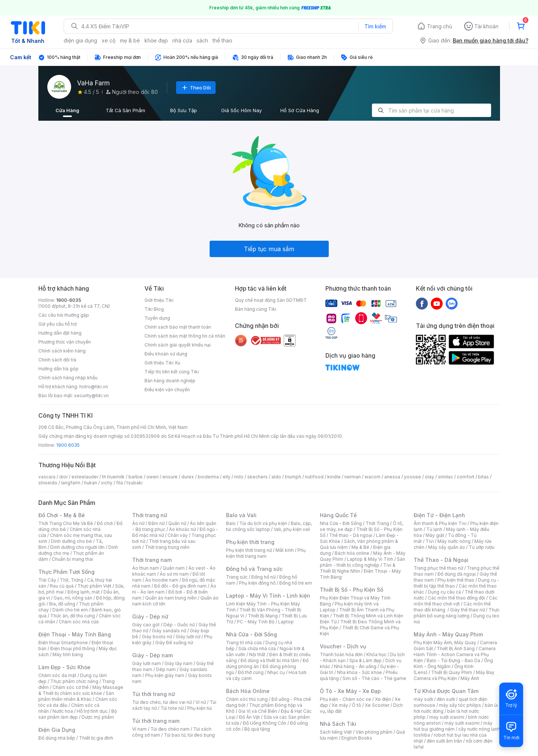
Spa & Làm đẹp (365, 660)
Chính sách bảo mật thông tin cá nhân (185, 336)
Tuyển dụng (157, 318)
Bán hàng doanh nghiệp (170, 381)
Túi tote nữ (172, 708)
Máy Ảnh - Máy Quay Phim (448, 634)
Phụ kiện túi (200, 708)
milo (239, 477)
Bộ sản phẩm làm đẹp (78, 714)
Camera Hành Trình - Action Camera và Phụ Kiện (455, 654)
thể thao (222, 40)
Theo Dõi (196, 88)
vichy (107, 483)
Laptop (286, 622)
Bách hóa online (352, 553)
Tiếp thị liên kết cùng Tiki (172, 372)
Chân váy (178, 535)
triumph (293, 477)
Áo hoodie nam (162, 580)
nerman (353, 477)
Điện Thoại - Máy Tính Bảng (75, 634)
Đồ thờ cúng (251, 672)
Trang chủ (440, 26)
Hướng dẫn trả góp (58, 369)
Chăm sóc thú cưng (247, 699)
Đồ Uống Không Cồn (265, 723)
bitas (483, 477)
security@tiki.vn (91, 396)
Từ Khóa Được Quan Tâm (446, 691)
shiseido (48, 483)
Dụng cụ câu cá (444, 592)
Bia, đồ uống (62, 604)
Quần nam (174, 568)
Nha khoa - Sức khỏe (359, 672)
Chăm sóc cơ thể (71, 687)
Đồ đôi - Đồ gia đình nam (180, 586)
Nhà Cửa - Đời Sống (252, 634)
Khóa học (376, 654)
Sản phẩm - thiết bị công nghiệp (362, 562)
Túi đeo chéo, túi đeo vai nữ (162, 702)
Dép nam (166, 669)
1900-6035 (69, 300)
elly (227, 477)
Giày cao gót (146, 625)
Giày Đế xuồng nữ (174, 643)
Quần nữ (177, 523)
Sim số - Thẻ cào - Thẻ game (374, 678)
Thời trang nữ (150, 515)
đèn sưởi (446, 699)
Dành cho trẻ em (70, 610)
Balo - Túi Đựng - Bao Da (453, 660)
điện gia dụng (80, 40)
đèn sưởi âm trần (444, 741)
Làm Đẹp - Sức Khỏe (64, 667)
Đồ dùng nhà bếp (57, 738)
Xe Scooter (377, 705)
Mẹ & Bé (360, 547)
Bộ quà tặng (257, 729)
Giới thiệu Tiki (159, 300)
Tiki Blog (154, 309)
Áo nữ (138, 523)
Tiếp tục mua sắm (269, 249)
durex (188, 477)
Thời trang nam (152, 560)
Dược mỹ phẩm (98, 717)
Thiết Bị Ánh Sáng (456, 649)
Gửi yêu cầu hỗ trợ (58, 324)
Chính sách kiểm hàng (62, 351)
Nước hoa (63, 711)
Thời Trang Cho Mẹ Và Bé (66, 523)
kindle (334, 477)
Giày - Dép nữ (150, 616)
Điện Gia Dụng (57, 730)
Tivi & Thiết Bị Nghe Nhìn (358, 568)
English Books (357, 738)
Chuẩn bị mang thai (72, 559)
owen (152, 477)
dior (63, 477)
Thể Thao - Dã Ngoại (441, 560)
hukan (91, 483)
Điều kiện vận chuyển (167, 390)
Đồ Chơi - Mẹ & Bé (62, 515)
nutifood (314, 477)
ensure (170, 477)
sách (202, 40)
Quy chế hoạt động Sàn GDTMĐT (271, 300)
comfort (466, 477)
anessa (392, 477)
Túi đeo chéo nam (170, 729)
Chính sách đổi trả (57, 360)
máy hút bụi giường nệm (453, 726)
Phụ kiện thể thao (456, 580)
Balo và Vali (241, 515)
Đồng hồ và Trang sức (254, 569)
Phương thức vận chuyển (65, 342)
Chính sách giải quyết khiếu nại (178, 345)
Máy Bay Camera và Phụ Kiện (454, 675)
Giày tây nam (179, 663)
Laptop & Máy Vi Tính (370, 559)
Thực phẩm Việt (94, 586)
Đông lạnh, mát (84, 592)
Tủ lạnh (434, 529)
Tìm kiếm (375, 26)
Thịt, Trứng (72, 580)
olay (429, 477)
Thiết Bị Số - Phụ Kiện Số (351, 590)
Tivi (430, 541)
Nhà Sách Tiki (338, 724)
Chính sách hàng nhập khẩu (68, 378)
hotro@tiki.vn (94, 387)
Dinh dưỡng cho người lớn (77, 547)
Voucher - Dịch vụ (343, 646)
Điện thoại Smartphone (63, 643)
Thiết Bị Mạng (263, 616)
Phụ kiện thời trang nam (266, 553)
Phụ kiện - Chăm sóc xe (346, 699)
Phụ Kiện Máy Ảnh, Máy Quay (445, 643)
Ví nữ (201, 702)
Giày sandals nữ (169, 631)
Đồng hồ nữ (263, 577)
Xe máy (340, 705)
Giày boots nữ (157, 637)
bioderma (208, 477)
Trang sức (237, 577)
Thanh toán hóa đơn (341, 654)
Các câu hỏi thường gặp (64, 315)
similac (445, 477)
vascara (47, 477)
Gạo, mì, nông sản (73, 598)
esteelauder (85, 477)
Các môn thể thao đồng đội (456, 598)
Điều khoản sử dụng (166, 354)
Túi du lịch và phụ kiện (263, 523)
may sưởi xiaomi (447, 717)
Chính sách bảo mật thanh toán (178, 327)
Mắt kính (285, 550)
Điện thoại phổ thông (73, 649)
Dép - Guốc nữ (179, 625)
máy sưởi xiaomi (462, 723)
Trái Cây (47, 580)
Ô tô (356, 705)
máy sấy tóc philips (460, 705)
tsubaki (135, 483)
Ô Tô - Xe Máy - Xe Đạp (350, 691)
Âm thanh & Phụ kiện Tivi (440, 523)
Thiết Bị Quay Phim (452, 672)
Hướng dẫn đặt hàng (60, 333)
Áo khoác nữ (182, 529)
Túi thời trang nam (156, 721)
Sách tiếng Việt (336, 732)
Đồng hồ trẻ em (296, 583)
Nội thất (257, 654)
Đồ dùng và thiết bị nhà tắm (270, 660)
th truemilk (113, 477)
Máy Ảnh (470, 678)
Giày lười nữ (188, 637)
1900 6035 (68, 445)
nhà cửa (182, 40)
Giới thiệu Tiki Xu (162, 363)
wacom (373, 477)
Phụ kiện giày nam (165, 675)
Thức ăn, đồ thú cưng (73, 616)
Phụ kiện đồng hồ (257, 583)
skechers (257, 477)
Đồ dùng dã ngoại (457, 574)
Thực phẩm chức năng (74, 681)
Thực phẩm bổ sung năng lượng (457, 613)
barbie (136, 477)
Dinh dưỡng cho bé (71, 541)
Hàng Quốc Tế (338, 515)
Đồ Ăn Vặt (249, 717)
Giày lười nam (147, 663)
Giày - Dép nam (152, 655)
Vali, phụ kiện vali (292, 529)
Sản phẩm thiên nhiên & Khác (76, 696)
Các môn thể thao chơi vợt (456, 601)
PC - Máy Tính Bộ (256, 622)
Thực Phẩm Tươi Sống (66, 572)
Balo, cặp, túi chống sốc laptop (269, 526)
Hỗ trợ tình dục (92, 711)
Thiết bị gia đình (96, 738)
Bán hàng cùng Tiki (256, 309)
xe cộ (109, 40)
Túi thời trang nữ (154, 694)
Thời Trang (377, 523)
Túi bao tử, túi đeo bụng (189, 735)
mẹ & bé (130, 40)
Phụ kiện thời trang (250, 542)
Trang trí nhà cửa (244, 643)
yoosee (413, 477)
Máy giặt (435, 535)
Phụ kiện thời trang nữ (249, 550)
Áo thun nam (146, 568)
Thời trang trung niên (167, 547)
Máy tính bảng (68, 654)
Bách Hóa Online (248, 691)
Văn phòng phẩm (374, 732)
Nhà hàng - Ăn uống (355, 666)
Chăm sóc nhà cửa (79, 622)
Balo (231, 523)
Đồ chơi (105, 523)
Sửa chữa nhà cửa (257, 649)
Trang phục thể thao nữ (438, 568)
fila (120, 483)
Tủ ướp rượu (482, 547)
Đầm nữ (156, 523)
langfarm (71, 483)
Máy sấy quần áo (447, 547)
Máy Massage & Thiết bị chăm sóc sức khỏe (81, 690)
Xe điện (383, 699)
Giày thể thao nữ (467, 610)
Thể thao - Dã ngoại (351, 535)
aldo (276, 477)
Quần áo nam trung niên (171, 598)
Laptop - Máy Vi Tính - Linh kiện (268, 596)
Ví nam (139, 729)
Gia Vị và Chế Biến (258, 711)
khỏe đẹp (156, 40)
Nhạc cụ (276, 672)
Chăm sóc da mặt (57, 675)
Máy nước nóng (454, 541)
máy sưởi (423, 699)
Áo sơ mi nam (174, 574)
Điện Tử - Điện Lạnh (439, 515)
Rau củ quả (62, 586)
